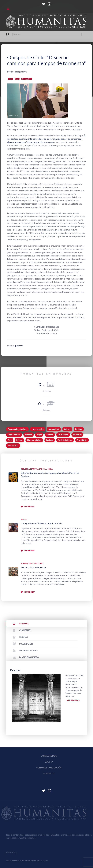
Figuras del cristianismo (17, 429)
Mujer (39, 435)
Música (19, 440)
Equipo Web (28, 853)
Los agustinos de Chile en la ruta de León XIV (42, 523)
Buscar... (6, 33)
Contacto (49, 774)
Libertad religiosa (34, 440)
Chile (10, 79)
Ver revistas (74, 701)
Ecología (50, 440)
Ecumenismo (63, 435)
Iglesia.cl (19, 346)
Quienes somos (49, 756)
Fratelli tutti (82, 440)
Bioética (79, 429)
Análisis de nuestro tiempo (32, 563)
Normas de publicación (49, 768)
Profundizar (29, 507)
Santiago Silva (27, 79)
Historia (50, 435)
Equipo (49, 762)
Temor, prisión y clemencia (33, 567)
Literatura (77, 435)
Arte (10, 440)
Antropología (54, 429)
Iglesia (24, 519)
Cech (17, 79)
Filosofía (29, 435)
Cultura (67, 429)
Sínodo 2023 (13, 446)
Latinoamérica (38, 429)
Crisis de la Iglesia (65, 440)
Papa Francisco (14, 435)
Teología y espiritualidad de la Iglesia (37, 469)
